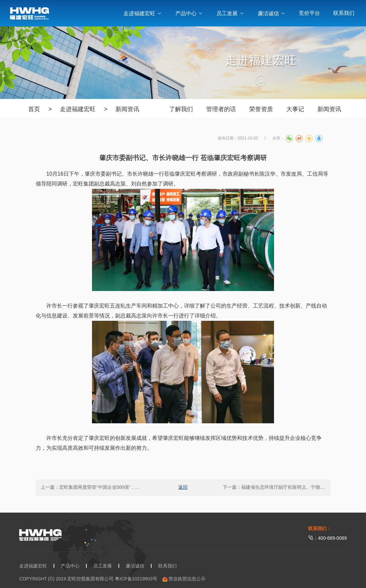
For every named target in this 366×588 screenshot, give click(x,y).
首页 (34, 109)
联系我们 (344, 13)
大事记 (295, 109)
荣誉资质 (261, 109)
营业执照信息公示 (184, 579)
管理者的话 (221, 109)
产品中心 (189, 13)
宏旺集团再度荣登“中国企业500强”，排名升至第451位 (115, 487)
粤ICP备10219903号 (136, 579)
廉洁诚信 (272, 13)
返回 (183, 487)
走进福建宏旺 (143, 13)
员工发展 (230, 13)
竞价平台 (309, 13)
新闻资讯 (127, 109)
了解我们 (181, 109)
